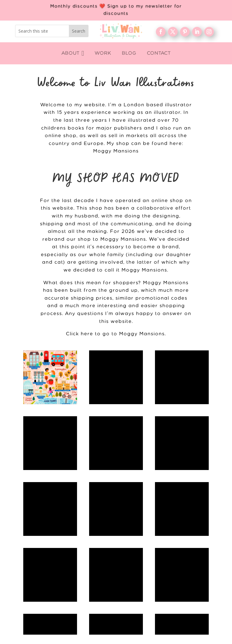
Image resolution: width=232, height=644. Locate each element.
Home (171, 517)
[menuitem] (73, 53)
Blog (171, 546)
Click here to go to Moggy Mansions (115, 334)
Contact (171, 566)
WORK (171, 527)
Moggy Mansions (116, 151)
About (171, 537)
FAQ (171, 556)
